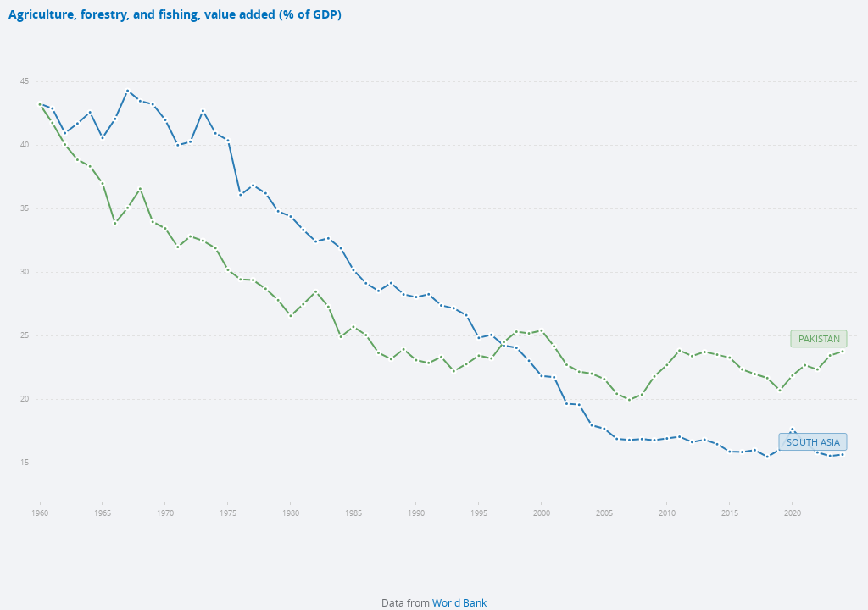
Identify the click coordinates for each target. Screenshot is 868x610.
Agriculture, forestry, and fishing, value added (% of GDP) (175, 15)
